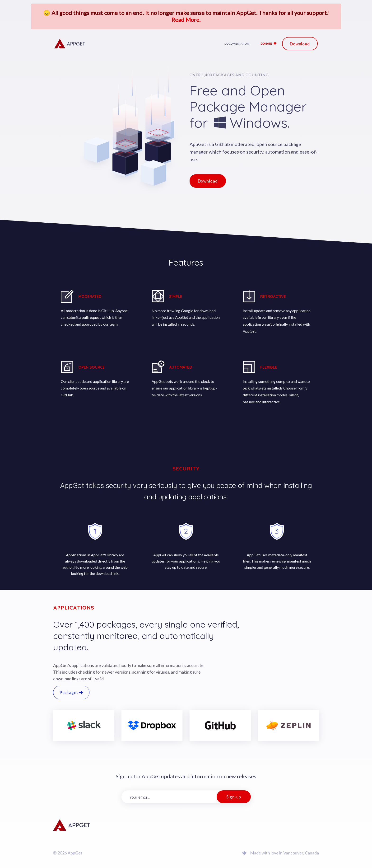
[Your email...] (169, 797)
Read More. (186, 20)
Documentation (237, 44)
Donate (268, 44)
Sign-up (234, 797)
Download (300, 44)
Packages (71, 692)
